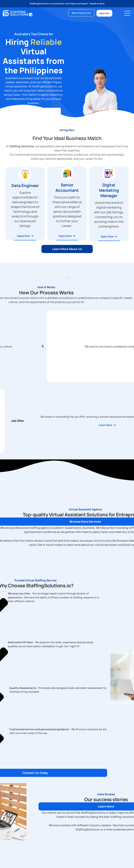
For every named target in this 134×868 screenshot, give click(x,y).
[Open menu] (127, 13)
